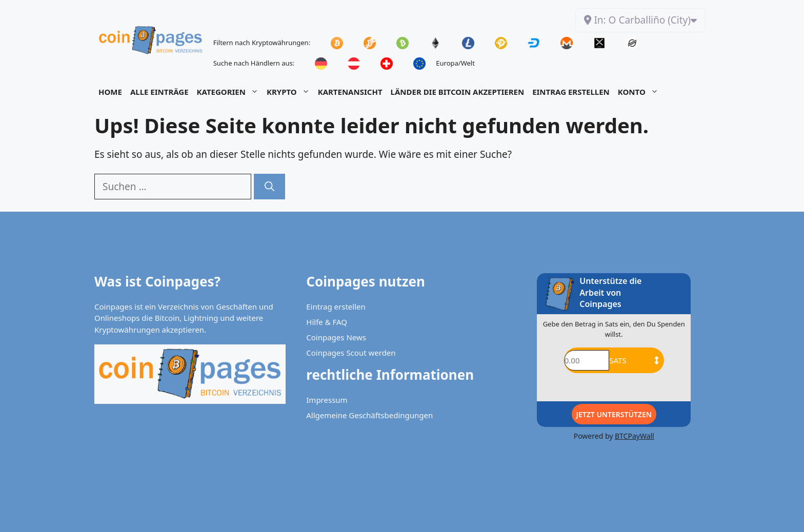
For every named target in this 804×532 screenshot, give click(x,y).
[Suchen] (269, 187)
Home (110, 92)
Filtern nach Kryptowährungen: (262, 43)
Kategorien (230, 92)
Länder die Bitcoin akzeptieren (458, 92)
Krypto (290, 92)
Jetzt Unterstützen (614, 414)
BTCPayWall (635, 436)
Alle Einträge (159, 92)
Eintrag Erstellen (571, 92)
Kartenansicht (350, 92)
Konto (640, 92)
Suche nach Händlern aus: (254, 63)
